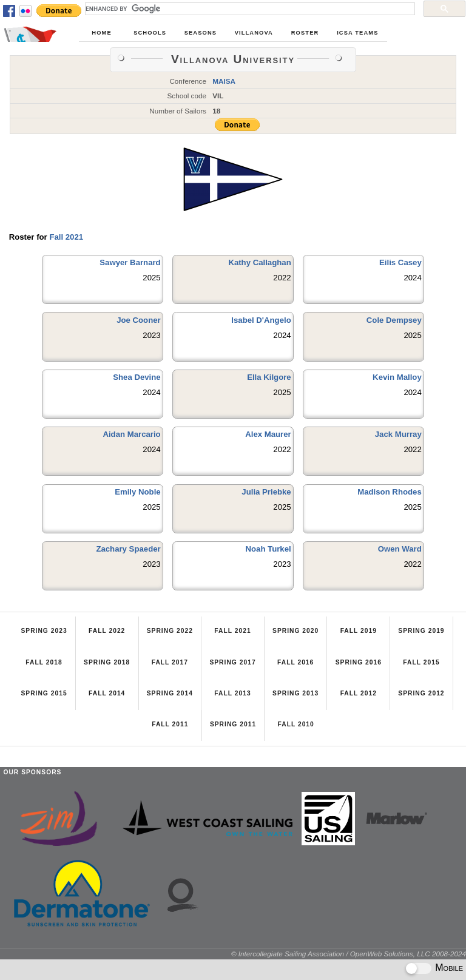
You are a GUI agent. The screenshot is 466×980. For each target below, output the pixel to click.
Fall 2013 (232, 693)
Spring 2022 (170, 631)
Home (101, 33)
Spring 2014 (170, 693)
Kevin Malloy (397, 377)
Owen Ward (400, 549)
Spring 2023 (44, 631)
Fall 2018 (44, 662)
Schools (150, 33)
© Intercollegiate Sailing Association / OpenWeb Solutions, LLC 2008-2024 (349, 954)
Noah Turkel (268, 549)
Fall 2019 (359, 631)
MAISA (224, 81)
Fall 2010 (295, 724)
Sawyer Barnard (130, 262)
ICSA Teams (357, 33)
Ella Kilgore (269, 377)
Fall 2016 (295, 662)
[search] (249, 8)
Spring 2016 (359, 662)
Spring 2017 (232, 662)
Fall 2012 (359, 693)
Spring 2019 (421, 631)
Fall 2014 (107, 693)
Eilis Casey (400, 262)
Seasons (201, 33)
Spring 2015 (44, 693)
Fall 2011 (170, 724)
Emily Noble (137, 492)
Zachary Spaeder (128, 549)
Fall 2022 (107, 631)
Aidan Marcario (131, 434)
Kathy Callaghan (259, 262)
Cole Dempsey (394, 320)
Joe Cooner (139, 320)
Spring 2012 (421, 693)
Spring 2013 (295, 693)
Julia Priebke (266, 492)
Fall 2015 (421, 662)
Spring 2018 (107, 662)
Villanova (254, 33)
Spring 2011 (233, 724)
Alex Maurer (268, 434)
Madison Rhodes (390, 492)
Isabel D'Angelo (261, 320)
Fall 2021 (66, 237)
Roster (305, 33)
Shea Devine (137, 377)
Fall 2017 (170, 662)
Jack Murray (398, 434)
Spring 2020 (295, 631)
